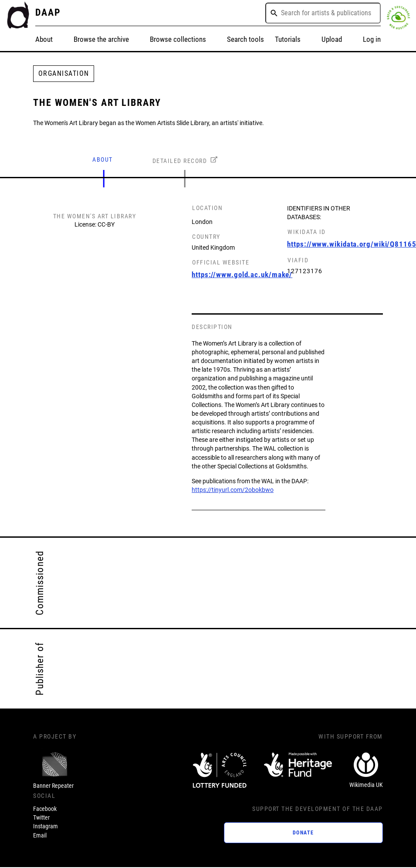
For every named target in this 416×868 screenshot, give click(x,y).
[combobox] (323, 13)
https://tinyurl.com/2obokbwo (233, 490)
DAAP (48, 12)
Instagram (46, 826)
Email (40, 836)
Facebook (45, 809)
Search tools (245, 39)
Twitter (41, 818)
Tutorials (288, 39)
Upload (332, 39)
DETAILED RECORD (180, 161)
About (44, 39)
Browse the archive (101, 39)
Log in (372, 39)
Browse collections (178, 39)
